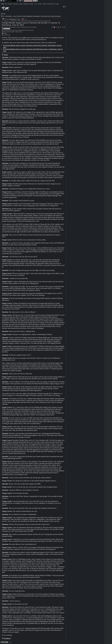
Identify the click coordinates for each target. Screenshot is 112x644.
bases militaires (19, 30)
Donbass (13, 32)
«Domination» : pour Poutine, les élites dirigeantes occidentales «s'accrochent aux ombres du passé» (32, 16)
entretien (5, 33)
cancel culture (30, 30)
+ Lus (35, 4)
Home (3, 4)
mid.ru (6, 55)
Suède (21, 32)
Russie (5, 32)
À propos (57, 4)
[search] (11, 1)
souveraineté (33, 27)
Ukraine (8, 32)
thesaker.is (13, 19)
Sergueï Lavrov (7, 29)
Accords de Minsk (7, 30)
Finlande (17, 32)
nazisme (18, 27)
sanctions (28, 27)
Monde (3, 14)
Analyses (10, 4)
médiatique (23, 27)
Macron (9, 35)
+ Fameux (40, 4)
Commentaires (50, 4)
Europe (13, 30)
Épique (21, 4)
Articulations (16, 4)
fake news (25, 30)
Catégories (26, 4)
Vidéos (44, 4)
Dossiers (31, 4)
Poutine (5, 35)
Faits (6, 4)
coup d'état (6, 27)
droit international (12, 27)
